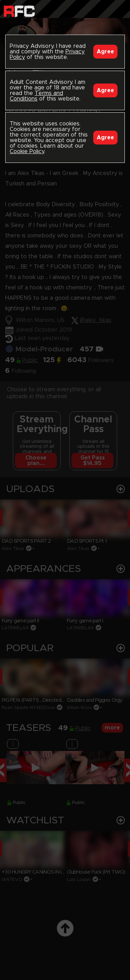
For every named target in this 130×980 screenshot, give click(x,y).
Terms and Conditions (36, 96)
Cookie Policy (27, 151)
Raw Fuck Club (19, 11)
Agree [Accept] (105, 52)
